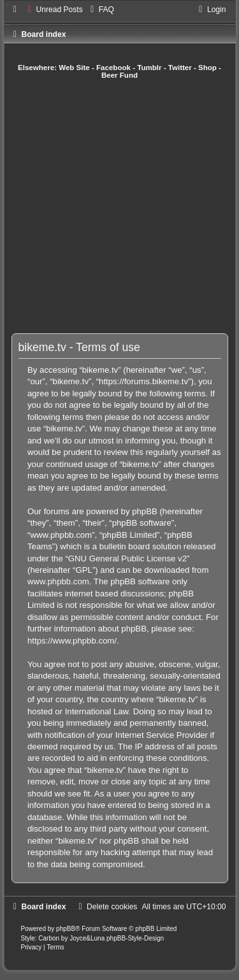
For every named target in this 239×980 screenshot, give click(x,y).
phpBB (66, 929)
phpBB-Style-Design (135, 938)
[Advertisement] (119, 206)
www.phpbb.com (58, 581)
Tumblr (149, 68)
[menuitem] (54, 10)
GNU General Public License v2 (127, 558)
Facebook (113, 68)
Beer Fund (119, 75)
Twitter (180, 68)
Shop (207, 68)
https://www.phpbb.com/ (72, 641)
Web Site (74, 68)
